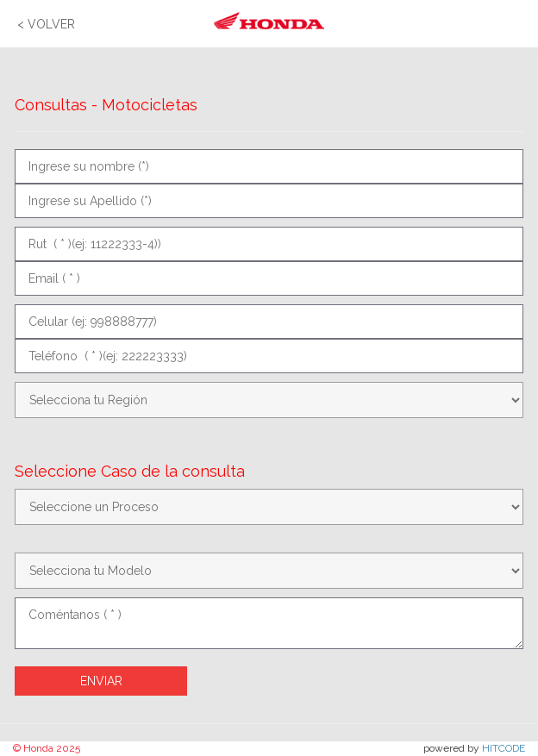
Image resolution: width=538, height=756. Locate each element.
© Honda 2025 (47, 748)
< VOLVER (46, 24)
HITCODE (504, 748)
